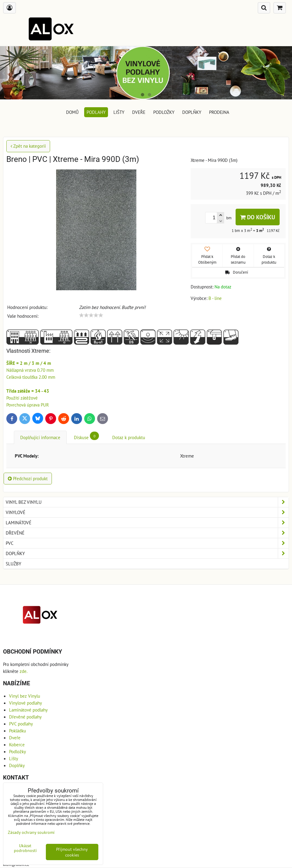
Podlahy (96, 112)
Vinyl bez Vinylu (147, 502)
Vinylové (147, 512)
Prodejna (219, 112)
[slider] (91, 315)
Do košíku (258, 217)
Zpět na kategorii (28, 146)
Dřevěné (147, 533)
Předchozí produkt (28, 478)
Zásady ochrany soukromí (31, 832)
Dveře (139, 112)
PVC (147, 543)
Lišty (119, 112)
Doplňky (192, 112)
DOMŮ (72, 112)
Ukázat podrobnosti (25, 848)
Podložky (164, 112)
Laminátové (147, 523)
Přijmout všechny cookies (72, 852)
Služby (13, 564)
